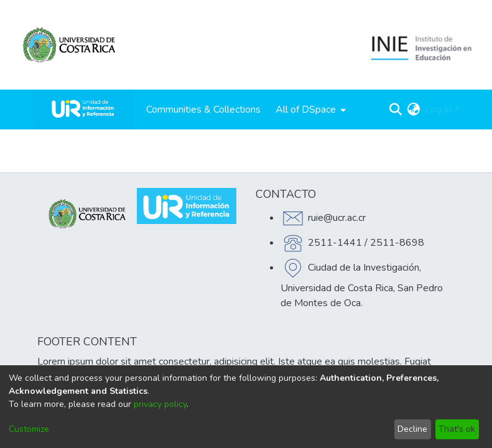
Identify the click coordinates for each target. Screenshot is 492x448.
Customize (29, 429)
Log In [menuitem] (438, 110)
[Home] (83, 110)
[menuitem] (309, 110)
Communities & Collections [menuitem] (203, 110)
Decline (412, 429)
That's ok (457, 429)
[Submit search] (395, 110)
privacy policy (160, 404)
